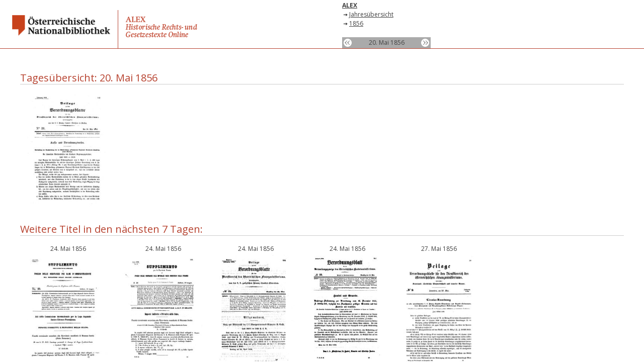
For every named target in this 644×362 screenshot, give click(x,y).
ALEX (350, 5)
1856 (356, 23)
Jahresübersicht (371, 14)
